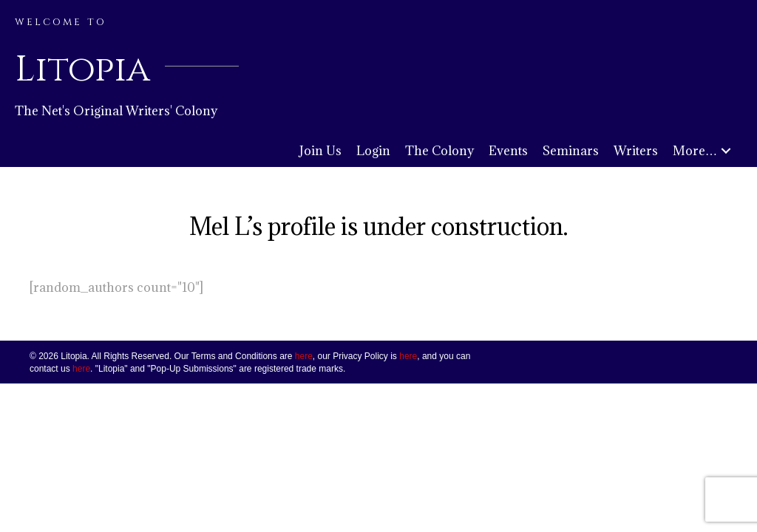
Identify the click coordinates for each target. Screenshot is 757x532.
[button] (726, 151)
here (304, 356)
